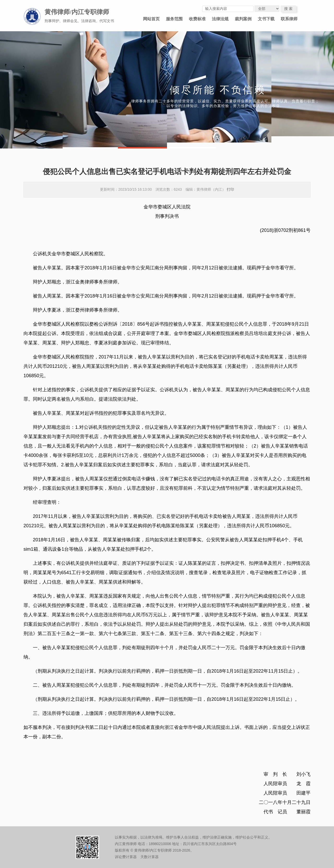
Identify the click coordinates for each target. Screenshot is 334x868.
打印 (230, 189)
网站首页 (151, 19)
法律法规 (220, 19)
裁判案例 (243, 19)
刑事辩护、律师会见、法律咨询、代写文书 (79, 21)
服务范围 (174, 19)
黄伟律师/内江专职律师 (77, 12)
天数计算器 (150, 857)
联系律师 (289, 19)
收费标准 (197, 19)
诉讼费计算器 (126, 857)
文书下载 (266, 19)
